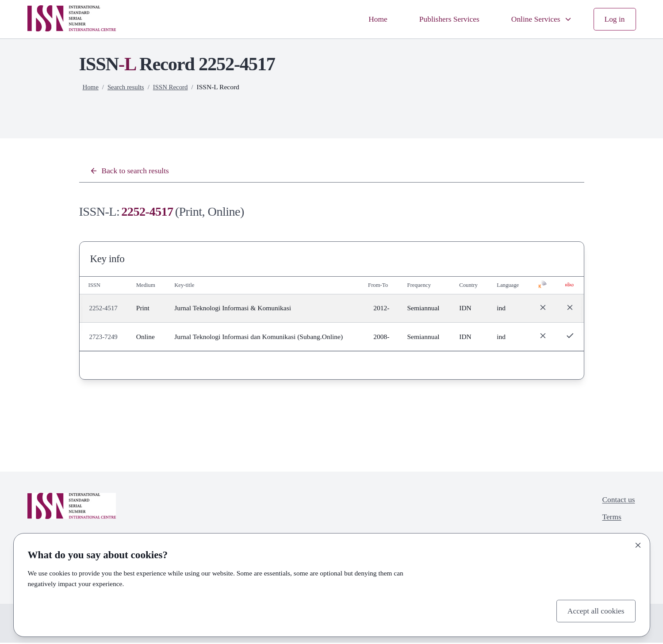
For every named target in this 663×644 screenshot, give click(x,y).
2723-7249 (104, 337)
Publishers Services (441, 19)
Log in (614, 19)
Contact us (617, 501)
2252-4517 (104, 309)
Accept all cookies (594, 610)
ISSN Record (174, 87)
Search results (128, 87)
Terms (610, 520)
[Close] (638, 544)
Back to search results (132, 171)
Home (366, 19)
